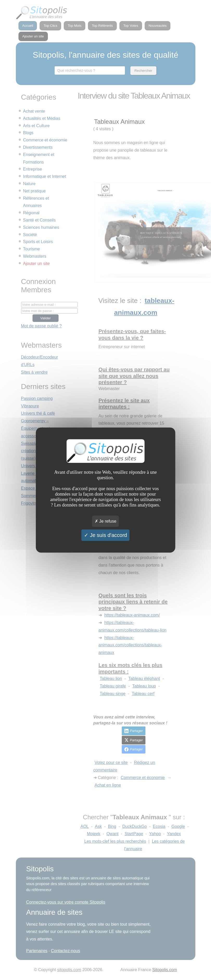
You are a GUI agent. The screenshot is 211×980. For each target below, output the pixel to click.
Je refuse (105, 521)
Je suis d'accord (105, 535)
